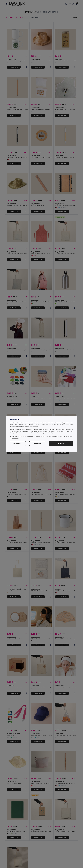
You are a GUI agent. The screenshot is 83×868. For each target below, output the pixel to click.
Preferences (37, 443)
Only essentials (18, 443)
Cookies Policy (70, 436)
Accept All (61, 443)
